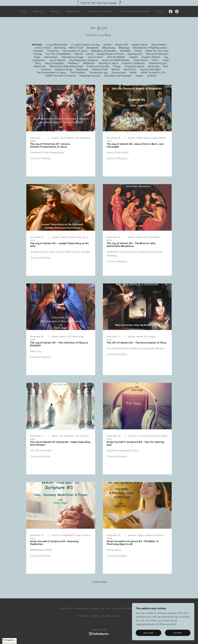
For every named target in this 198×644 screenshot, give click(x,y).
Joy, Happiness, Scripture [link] (83, 60)
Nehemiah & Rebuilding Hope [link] (66, 66)
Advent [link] (107, 45)
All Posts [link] (37, 45)
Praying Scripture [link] (134, 66)
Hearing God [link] (135, 54)
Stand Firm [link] (130, 69)
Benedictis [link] (93, 48)
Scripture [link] (46, 69)
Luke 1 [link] (155, 60)
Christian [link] (39, 51)
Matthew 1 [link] (73, 63)
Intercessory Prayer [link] (73, 57)
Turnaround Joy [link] (98, 72)
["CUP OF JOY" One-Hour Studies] (99, 3)
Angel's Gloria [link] (140, 45)
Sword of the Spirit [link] (150, 69)
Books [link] (55, 11)
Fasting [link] (38, 54)
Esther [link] (138, 51)
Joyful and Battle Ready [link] (115, 60)
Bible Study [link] (109, 48)
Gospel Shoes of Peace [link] (110, 54)
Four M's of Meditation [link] (58, 54)
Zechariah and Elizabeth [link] (118, 76)
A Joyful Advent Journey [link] (85, 45)
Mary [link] (38, 63)
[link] (171, 11)
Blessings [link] (124, 48)
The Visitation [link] (78, 72)
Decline (148, 633)
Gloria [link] (90, 54)
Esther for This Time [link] (157, 51)
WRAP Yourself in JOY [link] (153, 72)
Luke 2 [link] (166, 60)
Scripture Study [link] (64, 69)
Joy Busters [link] (39, 60)
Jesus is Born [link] (95, 57)
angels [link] (139, 76)
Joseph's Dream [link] (151, 57)
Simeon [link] (116, 69)
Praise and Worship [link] (98, 66)
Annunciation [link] (159, 45)
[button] (99, 582)
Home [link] (23, 11)
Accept (178, 633)
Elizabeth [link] (126, 51)
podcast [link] (152, 76)
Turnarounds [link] (119, 72)
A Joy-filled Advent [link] (57, 45)
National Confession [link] (133, 63)
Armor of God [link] (43, 48)
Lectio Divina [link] (140, 60)
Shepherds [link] (82, 69)
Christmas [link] (53, 51)
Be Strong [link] (60, 48)
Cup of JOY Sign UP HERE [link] (134, 11)
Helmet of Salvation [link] (157, 54)
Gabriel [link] (79, 54)
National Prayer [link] (158, 63)
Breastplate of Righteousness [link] (150, 48)
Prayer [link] (117, 66)
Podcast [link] (39, 11)
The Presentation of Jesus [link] (51, 72)
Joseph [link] (133, 57)
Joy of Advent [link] (57, 60)
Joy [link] (166, 57)
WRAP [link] (133, 72)
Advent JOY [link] (121, 45)
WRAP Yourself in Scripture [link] (61, 76)
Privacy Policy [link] (111, 616)
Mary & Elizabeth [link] (54, 63)
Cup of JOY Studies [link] (100, 11)
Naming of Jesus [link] (108, 63)
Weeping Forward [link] (90, 76)
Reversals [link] (154, 66)
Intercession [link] (51, 57)
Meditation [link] (89, 63)
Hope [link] (37, 57)
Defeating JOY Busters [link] (104, 51)
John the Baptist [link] (116, 57)
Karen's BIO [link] (73, 11)
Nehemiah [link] (40, 66)
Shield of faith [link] (100, 69)
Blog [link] (159, 11)
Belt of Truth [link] (76, 48)
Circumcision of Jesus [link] (75, 51)
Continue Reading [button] (40, 158)
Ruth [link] (166, 66)
